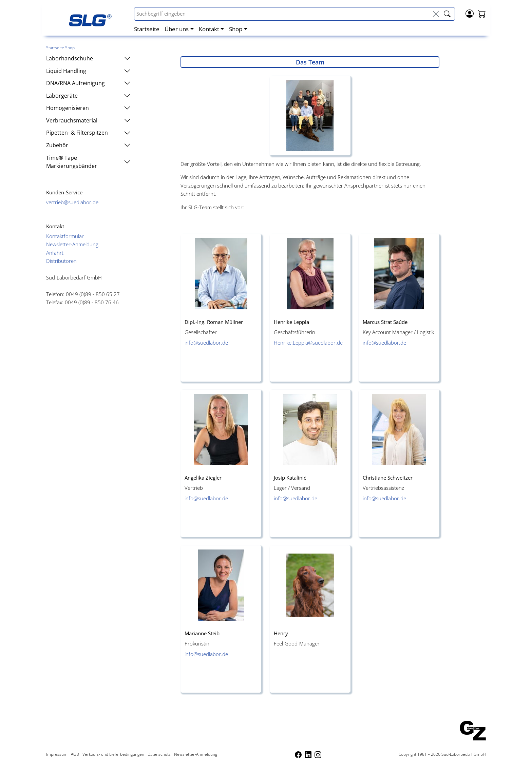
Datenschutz (159, 754)
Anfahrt (55, 253)
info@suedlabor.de (206, 343)
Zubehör (88, 145)
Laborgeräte (88, 96)
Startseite (147, 29)
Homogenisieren (88, 108)
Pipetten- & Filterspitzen (88, 133)
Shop (236, 29)
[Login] (470, 13)
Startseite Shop (60, 48)
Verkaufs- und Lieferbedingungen (113, 754)
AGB (75, 754)
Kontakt (209, 29)
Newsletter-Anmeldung (72, 244)
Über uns (177, 29)
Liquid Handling (88, 71)
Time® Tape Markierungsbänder (88, 162)
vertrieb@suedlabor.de (72, 202)
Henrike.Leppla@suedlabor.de (308, 343)
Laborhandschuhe (88, 58)
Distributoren (61, 261)
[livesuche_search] (447, 14)
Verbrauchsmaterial (88, 120)
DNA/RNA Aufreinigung (88, 83)
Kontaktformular (65, 236)
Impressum (57, 754)
